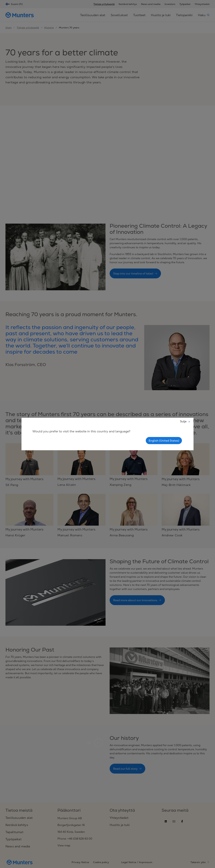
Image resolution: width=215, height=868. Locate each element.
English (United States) (164, 441)
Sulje (185, 421)
